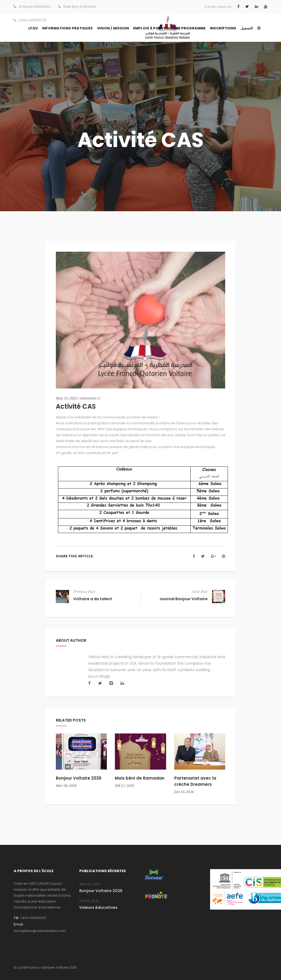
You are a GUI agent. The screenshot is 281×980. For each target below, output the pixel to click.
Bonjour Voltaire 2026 (79, 778)
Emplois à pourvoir (153, 28)
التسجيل (247, 28)
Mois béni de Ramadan (140, 778)
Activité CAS (76, 406)
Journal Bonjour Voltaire (184, 599)
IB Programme (191, 28)
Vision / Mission (113, 28)
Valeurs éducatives (98, 907)
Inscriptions (223, 28)
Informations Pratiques (67, 28)
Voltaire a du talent (93, 599)
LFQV (33, 28)
